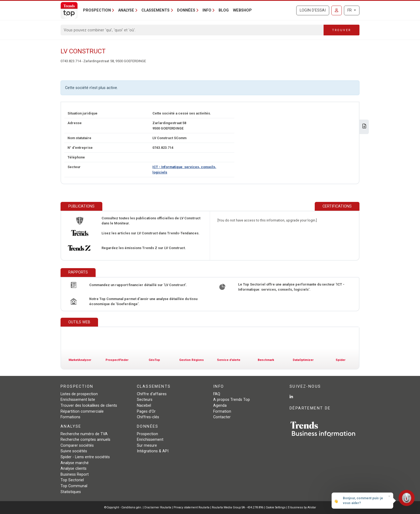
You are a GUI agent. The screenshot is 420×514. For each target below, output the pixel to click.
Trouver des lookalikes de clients (89, 406)
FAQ (217, 394)
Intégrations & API (153, 451)
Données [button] (186, 10)
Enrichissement (150, 440)
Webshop (242, 10)
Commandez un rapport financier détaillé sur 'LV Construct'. (138, 285)
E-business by (302, 507)
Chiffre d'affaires (152, 394)
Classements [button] (155, 10)
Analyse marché (75, 463)
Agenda (220, 406)
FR (350, 10)
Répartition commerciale (82, 411)
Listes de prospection (79, 394)
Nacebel (144, 406)
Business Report (75, 474)
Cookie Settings (276, 507)
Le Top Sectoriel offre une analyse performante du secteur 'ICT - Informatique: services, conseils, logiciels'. (291, 287)
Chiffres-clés (148, 417)
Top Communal (74, 486)
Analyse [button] (126, 10)
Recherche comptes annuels (85, 440)
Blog (224, 10)
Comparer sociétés (77, 445)
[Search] (192, 30)
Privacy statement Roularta (192, 507)
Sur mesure (147, 445)
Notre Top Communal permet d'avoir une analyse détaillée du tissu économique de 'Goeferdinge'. (143, 301)
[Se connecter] (337, 10)
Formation (222, 411)
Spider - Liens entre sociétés (85, 457)
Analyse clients (74, 469)
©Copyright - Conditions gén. (123, 507)
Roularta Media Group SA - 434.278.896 (238, 507)
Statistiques (71, 492)
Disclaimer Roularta (158, 507)
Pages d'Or (146, 411)
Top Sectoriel (72, 480)
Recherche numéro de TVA (84, 434)
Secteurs (145, 400)
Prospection (147, 434)
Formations (70, 417)
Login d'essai (313, 10)
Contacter (222, 417)
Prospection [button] (97, 10)
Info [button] (207, 10)
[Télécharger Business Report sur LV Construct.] (364, 127)
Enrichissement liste (78, 400)
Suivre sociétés (74, 451)
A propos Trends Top (232, 400)
